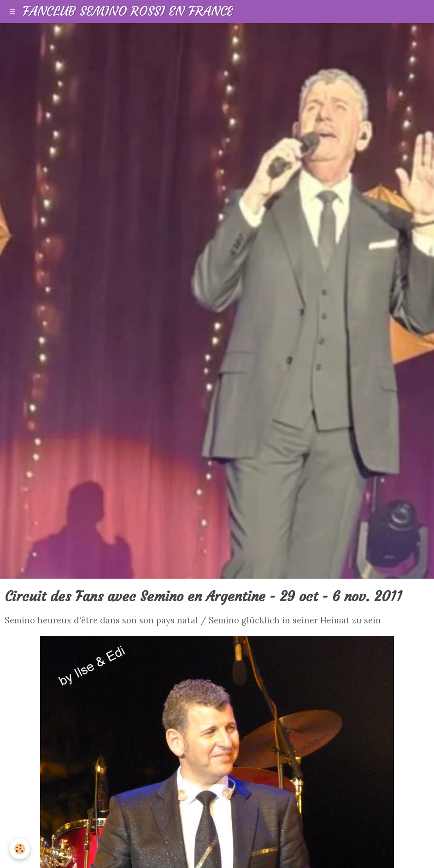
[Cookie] (20, 849)
